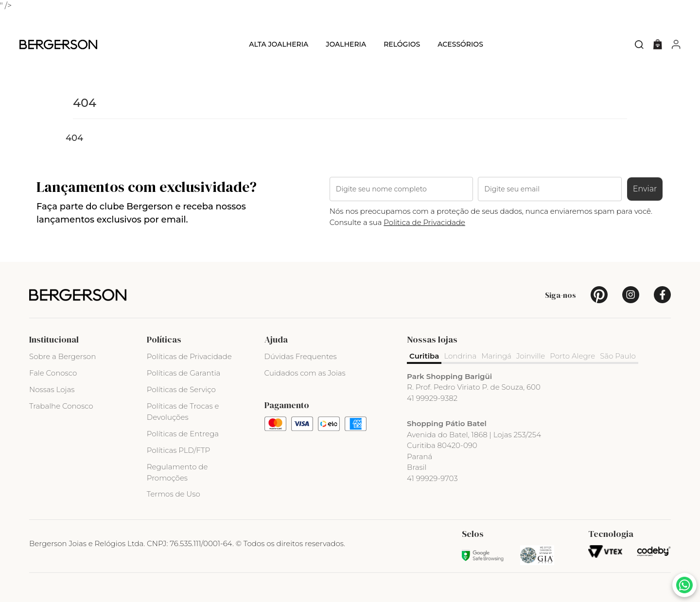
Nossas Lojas (52, 389)
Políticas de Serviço (181, 389)
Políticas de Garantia (184, 373)
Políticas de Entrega (183, 434)
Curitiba (424, 356)
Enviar (645, 189)
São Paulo (618, 356)
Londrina (460, 356)
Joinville (531, 356)
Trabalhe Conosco (61, 406)
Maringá (496, 356)
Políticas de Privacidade (189, 356)
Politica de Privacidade (424, 222)
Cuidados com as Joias (305, 373)
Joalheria (346, 44)
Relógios (402, 44)
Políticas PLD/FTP (178, 450)
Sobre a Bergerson (62, 356)
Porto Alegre (572, 356)
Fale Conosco (53, 373)
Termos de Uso (174, 494)
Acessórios (460, 44)
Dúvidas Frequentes (301, 356)
